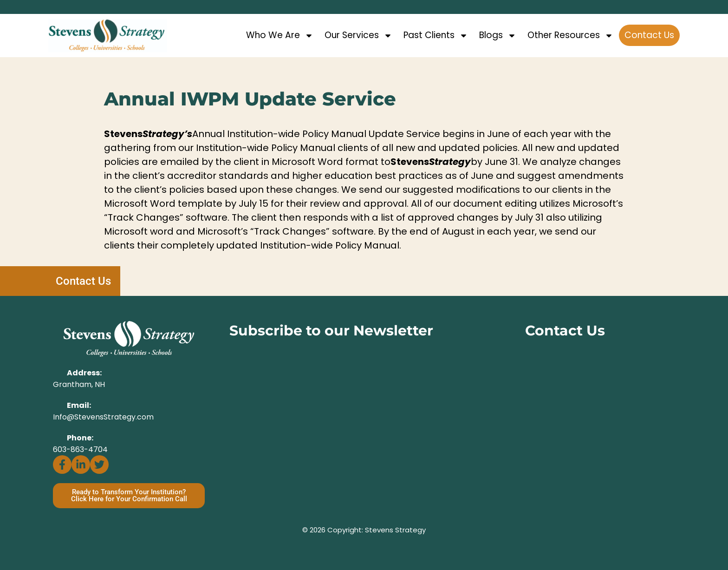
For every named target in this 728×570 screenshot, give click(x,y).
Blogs (498, 36)
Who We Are (280, 36)
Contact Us (649, 35)
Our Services (358, 36)
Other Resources (570, 36)
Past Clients (436, 36)
